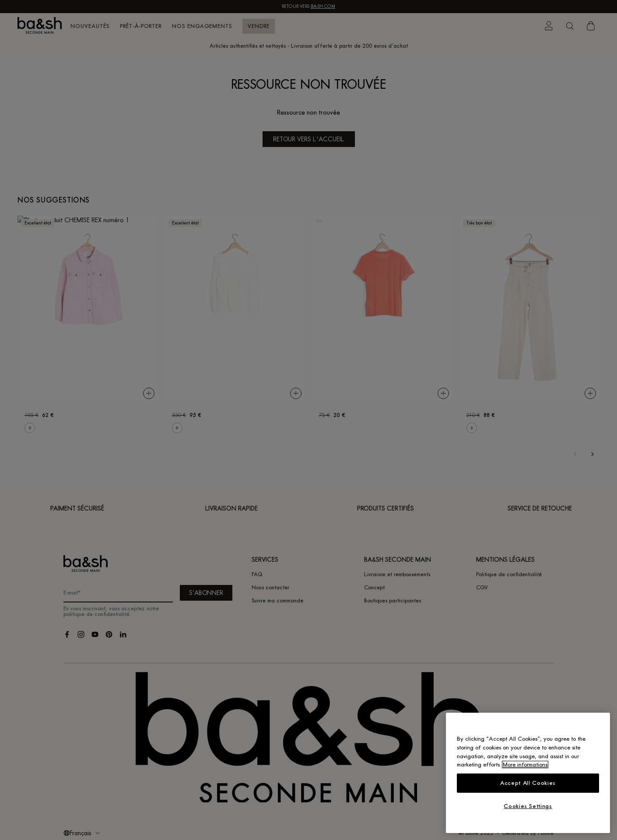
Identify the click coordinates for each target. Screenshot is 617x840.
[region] (528, 773)
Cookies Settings (528, 806)
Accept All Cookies (528, 783)
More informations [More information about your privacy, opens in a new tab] (525, 765)
